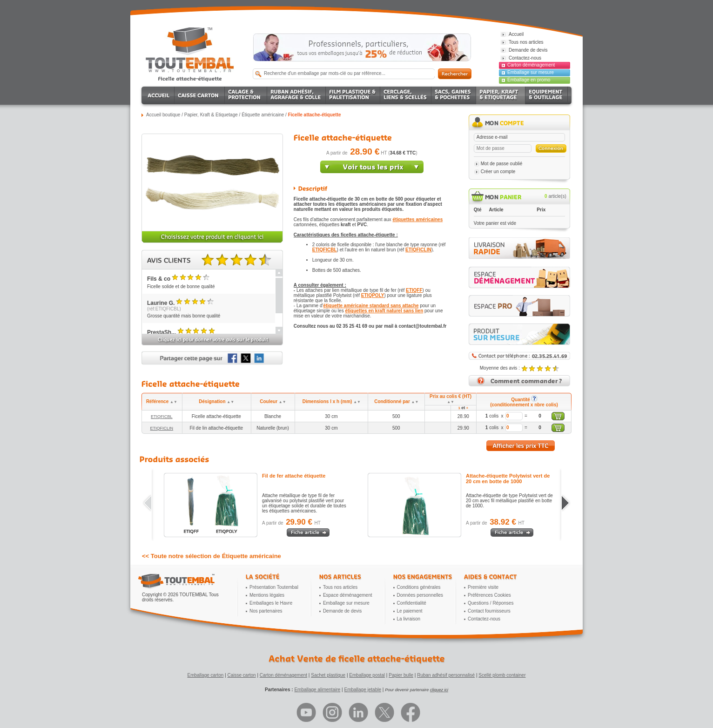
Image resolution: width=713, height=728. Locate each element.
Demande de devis (342, 611)
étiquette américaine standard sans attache (371, 306)
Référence (162, 401)
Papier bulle (401, 675)
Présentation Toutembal (274, 587)
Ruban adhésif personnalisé (446, 675)
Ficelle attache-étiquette (315, 115)
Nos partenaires (266, 611)
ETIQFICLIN (418, 250)
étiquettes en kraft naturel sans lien (384, 311)
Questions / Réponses (491, 603)
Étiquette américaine (263, 115)
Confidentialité (412, 603)
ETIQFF (414, 290)
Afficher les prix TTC (521, 446)
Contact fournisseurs (489, 611)
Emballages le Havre (271, 603)
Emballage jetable (363, 690)
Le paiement (410, 611)
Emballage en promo (529, 80)
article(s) (555, 196)
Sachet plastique (328, 675)
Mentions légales (267, 595)
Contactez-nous (484, 619)
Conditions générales (419, 587)
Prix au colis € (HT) (451, 399)
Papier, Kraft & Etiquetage (211, 115)
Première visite (483, 587)
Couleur (273, 401)
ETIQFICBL (325, 250)
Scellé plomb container (502, 675)
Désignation (216, 401)
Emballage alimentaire (317, 690)
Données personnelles (420, 595)
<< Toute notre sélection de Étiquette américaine (212, 556)
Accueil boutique (163, 115)
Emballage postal (367, 675)
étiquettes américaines (417, 219)
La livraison (409, 619)
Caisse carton (241, 675)
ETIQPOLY (373, 295)
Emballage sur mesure (531, 72)
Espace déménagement (348, 595)
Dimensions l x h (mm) (332, 401)
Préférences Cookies (489, 595)
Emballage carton (206, 675)
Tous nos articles (340, 587)
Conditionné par (396, 401)
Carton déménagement (531, 65)
